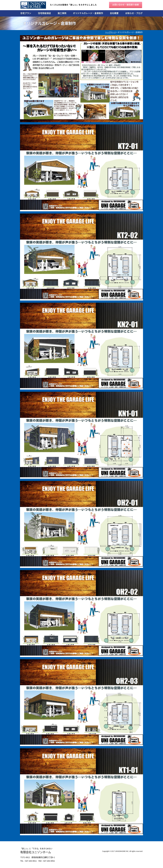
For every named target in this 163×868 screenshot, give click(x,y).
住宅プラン (26, 13)
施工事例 (62, 13)
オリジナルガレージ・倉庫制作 (88, 13)
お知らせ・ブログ (134, 13)
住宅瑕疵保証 (44, 13)
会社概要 (114, 13)
